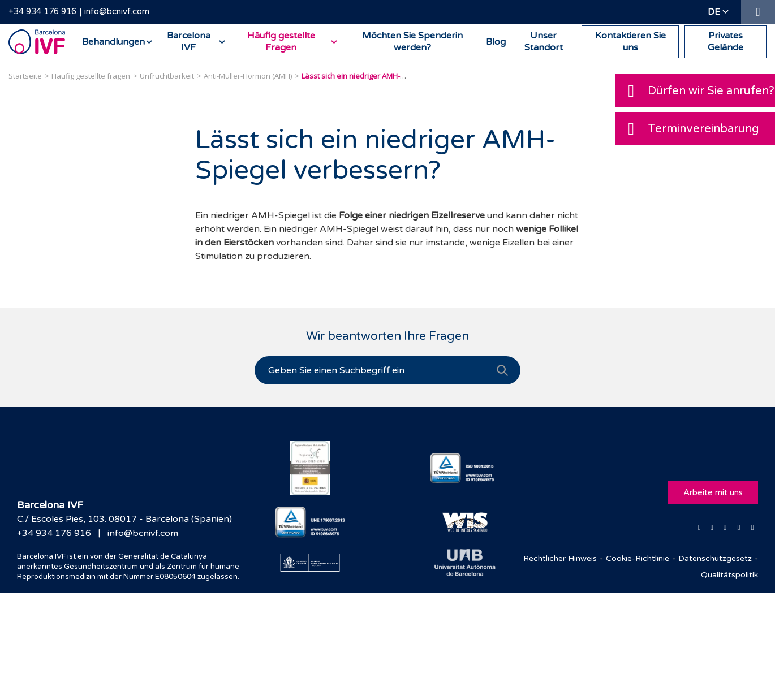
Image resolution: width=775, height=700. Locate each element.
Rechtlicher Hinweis (560, 558)
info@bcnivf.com (117, 11)
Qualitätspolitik (729, 575)
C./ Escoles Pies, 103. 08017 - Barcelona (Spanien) (124, 519)
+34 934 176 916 (42, 11)
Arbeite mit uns (713, 492)
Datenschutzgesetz (715, 558)
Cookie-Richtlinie (638, 558)
